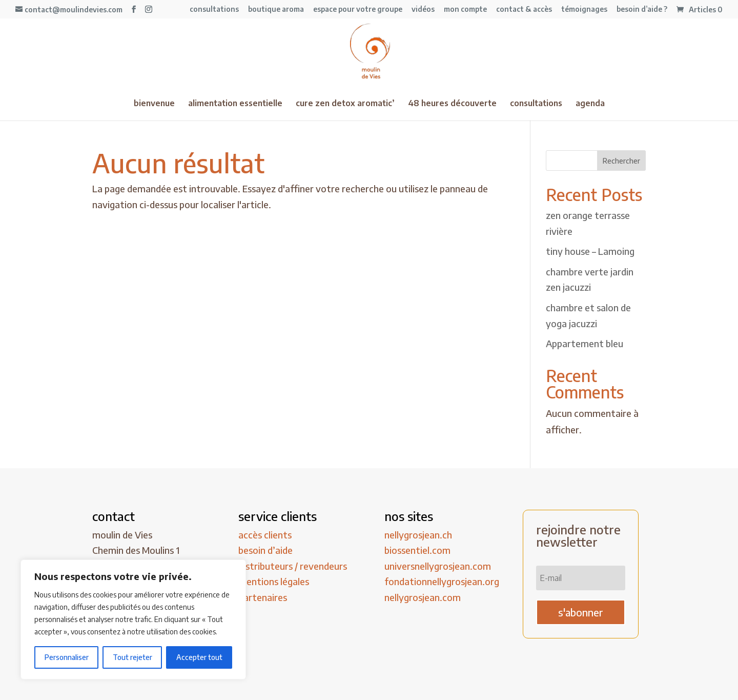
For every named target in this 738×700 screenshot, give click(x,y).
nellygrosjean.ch (418, 535)
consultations (214, 9)
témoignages (584, 9)
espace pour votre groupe (358, 9)
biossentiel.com (417, 550)
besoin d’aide (265, 550)
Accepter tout (199, 657)
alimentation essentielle (235, 104)
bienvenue (154, 104)
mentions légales (274, 581)
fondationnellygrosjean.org (442, 581)
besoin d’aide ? (642, 9)
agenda (590, 104)
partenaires (263, 597)
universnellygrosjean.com (438, 566)
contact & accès (524, 9)
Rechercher (621, 161)
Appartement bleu (585, 343)
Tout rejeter (132, 657)
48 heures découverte (452, 104)
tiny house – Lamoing (590, 251)
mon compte (465, 9)
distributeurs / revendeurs (293, 566)
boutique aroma (276, 9)
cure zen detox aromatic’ (345, 104)
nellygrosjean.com (423, 597)
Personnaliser (67, 657)
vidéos (423, 9)
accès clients (265, 535)
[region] (133, 619)
